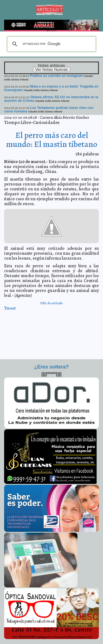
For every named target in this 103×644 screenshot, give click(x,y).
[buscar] (51, 44)
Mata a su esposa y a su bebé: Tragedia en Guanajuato (51, 88)
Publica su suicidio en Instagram (57, 76)
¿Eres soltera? (51, 367)
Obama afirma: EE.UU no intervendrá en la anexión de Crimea (51, 99)
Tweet (10, 308)
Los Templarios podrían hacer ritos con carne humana (49, 110)
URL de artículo (51, 303)
